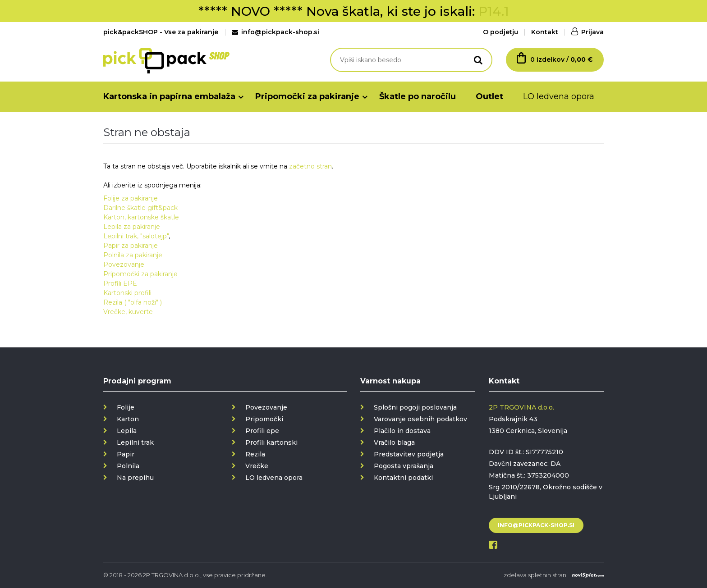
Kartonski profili (127, 293)
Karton (128, 419)
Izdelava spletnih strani (535, 575)
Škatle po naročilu (418, 96)
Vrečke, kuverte (128, 312)
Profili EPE (120, 283)
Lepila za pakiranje (132, 227)
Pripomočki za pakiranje (307, 96)
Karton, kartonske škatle (141, 217)
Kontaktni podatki (403, 478)
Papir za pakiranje (131, 246)
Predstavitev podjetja (409, 454)
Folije (126, 407)
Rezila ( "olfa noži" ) (133, 302)
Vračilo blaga (394, 442)
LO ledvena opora (559, 96)
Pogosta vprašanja (404, 466)
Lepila (127, 431)
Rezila (255, 454)
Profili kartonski (271, 442)
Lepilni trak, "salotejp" (136, 236)
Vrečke (257, 466)
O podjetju (500, 32)
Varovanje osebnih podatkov (420, 419)
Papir (126, 454)
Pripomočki (264, 419)
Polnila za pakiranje (133, 255)
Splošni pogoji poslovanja (415, 407)
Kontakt (545, 32)
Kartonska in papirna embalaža (169, 96)
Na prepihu (135, 478)
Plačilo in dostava (402, 431)
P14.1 (494, 11)
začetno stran (310, 166)
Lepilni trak (135, 442)
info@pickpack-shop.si (275, 32)
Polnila (128, 466)
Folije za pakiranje (131, 198)
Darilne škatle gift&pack (140, 208)
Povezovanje (124, 264)
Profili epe (262, 431)
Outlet (489, 96)
